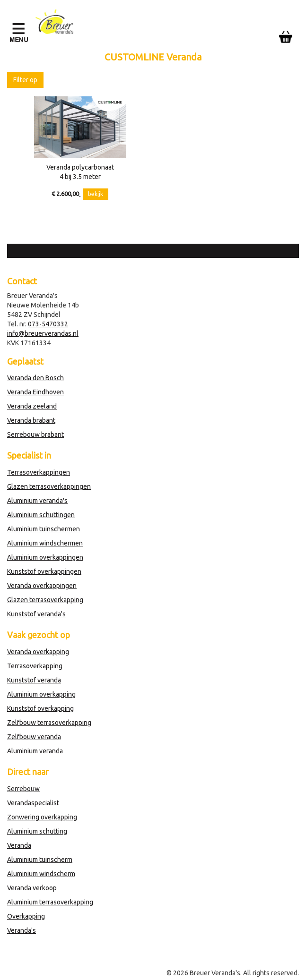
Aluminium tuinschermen (44, 529)
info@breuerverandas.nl (43, 333)
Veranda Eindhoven (35, 392)
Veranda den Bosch (35, 378)
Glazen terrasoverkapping (45, 600)
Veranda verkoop (32, 888)
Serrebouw (23, 789)
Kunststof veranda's (36, 614)
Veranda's (22, 930)
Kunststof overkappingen (44, 571)
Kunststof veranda (34, 680)
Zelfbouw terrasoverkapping (49, 723)
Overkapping (26, 916)
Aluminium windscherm (41, 874)
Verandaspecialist (33, 803)
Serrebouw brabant (35, 435)
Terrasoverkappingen (39, 472)
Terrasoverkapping (35, 666)
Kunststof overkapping (40, 708)
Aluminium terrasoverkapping (50, 902)
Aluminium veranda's (37, 501)
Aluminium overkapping (41, 694)
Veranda (19, 845)
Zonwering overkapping (42, 817)
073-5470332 (48, 324)
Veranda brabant (31, 420)
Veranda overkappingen (42, 586)
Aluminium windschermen (45, 543)
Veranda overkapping (38, 652)
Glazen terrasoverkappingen (49, 486)
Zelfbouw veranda (34, 737)
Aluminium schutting (37, 831)
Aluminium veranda (35, 751)
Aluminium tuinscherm (40, 860)
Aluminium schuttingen (41, 515)
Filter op (25, 80)
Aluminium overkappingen (45, 557)
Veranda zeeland (32, 406)
